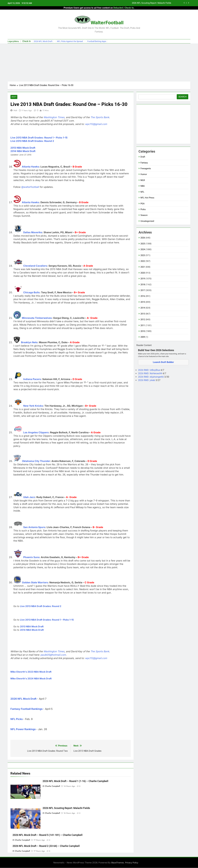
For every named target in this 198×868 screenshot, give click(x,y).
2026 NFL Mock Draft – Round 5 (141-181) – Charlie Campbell (48, 835)
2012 (143, 320)
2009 (143, 337)
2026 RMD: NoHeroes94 (150, 373)
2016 (143, 296)
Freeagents (146, 168)
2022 (143, 261)
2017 (143, 290)
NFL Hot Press (147, 198)
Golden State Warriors (35, 583)
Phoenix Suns (31, 557)
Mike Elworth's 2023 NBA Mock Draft (31, 672)
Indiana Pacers (32, 379)
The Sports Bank (100, 117)
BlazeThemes (118, 863)
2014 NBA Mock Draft (23, 151)
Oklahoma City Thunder (36, 461)
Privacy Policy (132, 863)
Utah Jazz (29, 497)
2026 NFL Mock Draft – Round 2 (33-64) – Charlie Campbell (46, 846)
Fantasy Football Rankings (27, 709)
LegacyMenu (13, 41)
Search (182, 97)
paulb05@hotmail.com (53, 655)
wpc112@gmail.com (96, 124)
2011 (143, 325)
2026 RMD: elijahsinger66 (151, 377)
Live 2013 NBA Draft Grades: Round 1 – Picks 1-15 (39, 138)
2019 (143, 279)
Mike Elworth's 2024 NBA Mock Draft (31, 679)
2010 (143, 331)
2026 (143, 238)
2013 (143, 314)
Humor (144, 174)
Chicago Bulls (31, 293)
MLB (143, 180)
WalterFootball (107, 23)
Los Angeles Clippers (36, 433)
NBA (143, 186)
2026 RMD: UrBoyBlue (149, 370)
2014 (143, 308)
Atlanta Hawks (30, 167)
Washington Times (54, 117)
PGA (143, 204)
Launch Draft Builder (163, 362)
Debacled (118, 8)
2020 (143, 273)
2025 (143, 244)
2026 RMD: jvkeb (147, 380)
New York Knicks (33, 406)
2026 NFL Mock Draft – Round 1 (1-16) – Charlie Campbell (75, 781)
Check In (27, 41)
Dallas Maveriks (33, 233)
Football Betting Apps (97, 41)
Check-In (129, 8)
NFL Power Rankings (23, 729)
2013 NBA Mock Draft (23, 148)
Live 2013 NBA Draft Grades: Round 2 (32, 141)
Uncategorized (147, 221)
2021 (143, 267)
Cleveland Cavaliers (35, 266)
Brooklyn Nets (29, 342)
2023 (143, 255)
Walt (15, 110)
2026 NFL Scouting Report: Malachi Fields (152, 3)
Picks (143, 209)
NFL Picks (17, 719)
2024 (143, 249)
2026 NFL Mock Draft (43, 41)
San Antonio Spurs (34, 527)
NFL (142, 192)
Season (144, 215)
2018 (143, 285)
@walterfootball (30, 187)
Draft (14, 97)
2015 (143, 302)
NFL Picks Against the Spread (70, 41)
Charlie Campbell (52, 786)
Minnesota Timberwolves (37, 318)
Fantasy (144, 163)
